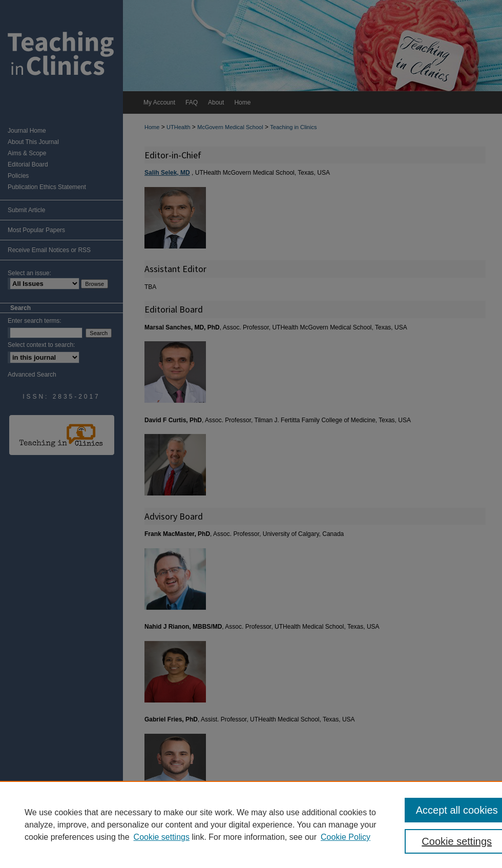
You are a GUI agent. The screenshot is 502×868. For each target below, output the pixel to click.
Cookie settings (162, 837)
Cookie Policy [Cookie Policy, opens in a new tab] (346, 837)
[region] (251, 824)
